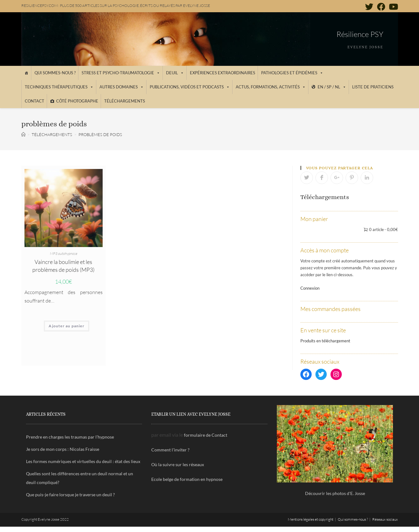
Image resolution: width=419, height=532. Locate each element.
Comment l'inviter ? (170, 450)
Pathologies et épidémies (292, 73)
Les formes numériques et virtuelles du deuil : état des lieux (83, 461)
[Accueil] (26, 73)
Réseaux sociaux (385, 519)
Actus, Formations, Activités (271, 87)
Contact (35, 101)
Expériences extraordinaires (223, 73)
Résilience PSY (360, 34)
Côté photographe (77, 101)
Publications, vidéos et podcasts (190, 87)
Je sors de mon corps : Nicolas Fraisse (63, 449)
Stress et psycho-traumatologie (121, 73)
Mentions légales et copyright (311, 519)
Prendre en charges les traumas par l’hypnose (70, 437)
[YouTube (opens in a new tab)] (392, 7)
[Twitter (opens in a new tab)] (369, 7)
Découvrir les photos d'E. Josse (335, 493)
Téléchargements (125, 101)
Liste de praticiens (373, 87)
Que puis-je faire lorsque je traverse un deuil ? (70, 495)
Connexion (310, 288)
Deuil (175, 73)
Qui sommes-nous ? (55, 73)
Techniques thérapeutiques (59, 87)
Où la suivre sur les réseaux (178, 464)
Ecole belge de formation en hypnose (187, 479)
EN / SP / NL (332, 87)
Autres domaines (122, 87)
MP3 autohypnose (64, 253)
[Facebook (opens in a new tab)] (381, 7)
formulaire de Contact (206, 435)
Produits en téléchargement (325, 341)
